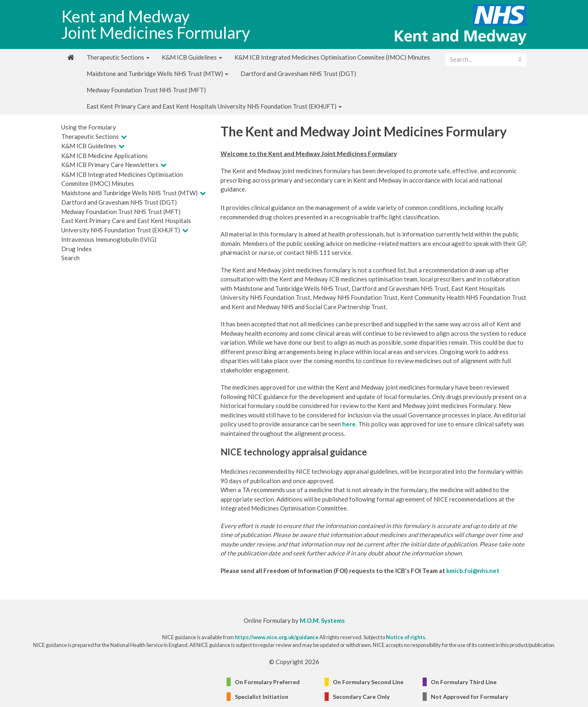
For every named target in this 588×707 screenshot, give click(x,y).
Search (70, 258)
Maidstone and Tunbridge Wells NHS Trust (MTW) (157, 74)
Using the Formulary (89, 127)
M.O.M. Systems (322, 620)
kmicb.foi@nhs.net (473, 571)
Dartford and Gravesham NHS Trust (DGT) (298, 74)
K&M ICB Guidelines (192, 57)
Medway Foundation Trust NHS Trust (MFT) (146, 90)
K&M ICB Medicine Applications (105, 156)
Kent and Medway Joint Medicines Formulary (156, 25)
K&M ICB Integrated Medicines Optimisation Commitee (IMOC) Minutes (332, 57)
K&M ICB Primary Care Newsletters (110, 165)
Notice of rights (405, 637)
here (349, 424)
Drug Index (77, 249)
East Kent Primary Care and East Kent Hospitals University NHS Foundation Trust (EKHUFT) (214, 106)
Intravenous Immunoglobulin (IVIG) (109, 239)
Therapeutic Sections (118, 57)
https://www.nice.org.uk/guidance (277, 637)
